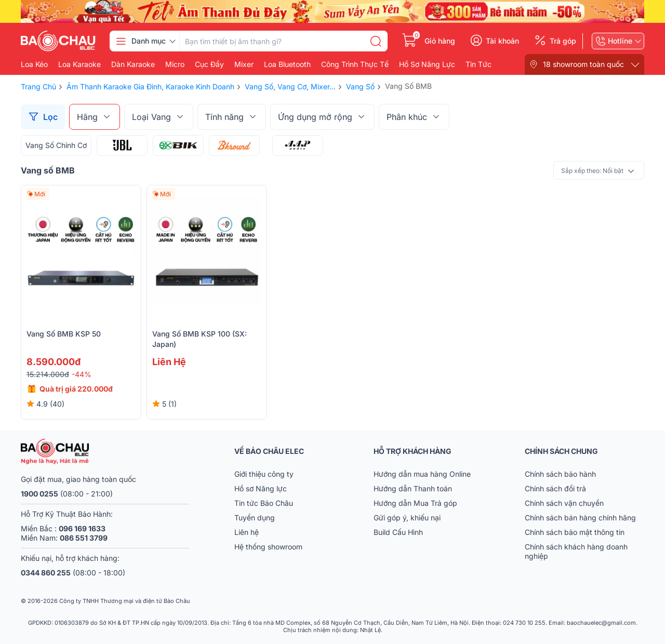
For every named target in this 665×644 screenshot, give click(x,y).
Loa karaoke (79, 64)
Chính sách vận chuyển (564, 503)
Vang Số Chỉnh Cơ (56, 145)
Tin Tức (478, 64)
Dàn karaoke (133, 64)
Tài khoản (502, 41)
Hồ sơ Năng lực (261, 488)
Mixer (244, 64)
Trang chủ (38, 86)
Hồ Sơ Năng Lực (427, 64)
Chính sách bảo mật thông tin (575, 532)
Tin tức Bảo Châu (264, 503)
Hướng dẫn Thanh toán (413, 488)
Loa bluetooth (287, 64)
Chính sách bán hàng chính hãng (580, 518)
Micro (175, 64)
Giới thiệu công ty (264, 474)
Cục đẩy (209, 64)
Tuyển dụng (255, 518)
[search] (376, 41)
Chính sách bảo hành (560, 474)
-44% (82, 374)
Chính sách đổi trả (555, 488)
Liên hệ (247, 532)
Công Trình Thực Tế (355, 64)
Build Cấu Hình (398, 532)
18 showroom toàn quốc (583, 64)
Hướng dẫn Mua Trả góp (415, 503)
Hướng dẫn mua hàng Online (422, 474)
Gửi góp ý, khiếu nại (407, 518)
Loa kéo (34, 64)
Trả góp (563, 41)
